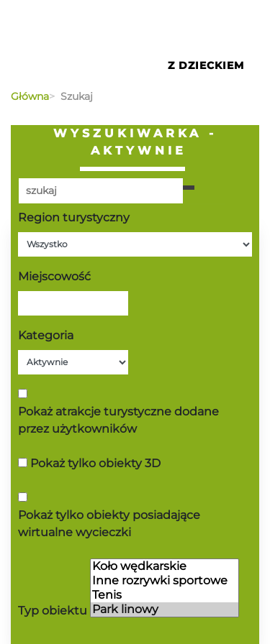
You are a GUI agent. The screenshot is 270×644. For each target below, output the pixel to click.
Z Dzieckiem (206, 65)
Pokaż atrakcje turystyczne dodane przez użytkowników (118, 420)
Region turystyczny (74, 217)
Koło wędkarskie (165, 566)
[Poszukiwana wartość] (101, 191)
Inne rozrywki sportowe (165, 581)
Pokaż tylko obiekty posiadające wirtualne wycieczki (109, 524)
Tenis (165, 595)
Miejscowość (54, 276)
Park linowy (165, 609)
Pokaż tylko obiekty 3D (95, 463)
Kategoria (46, 335)
